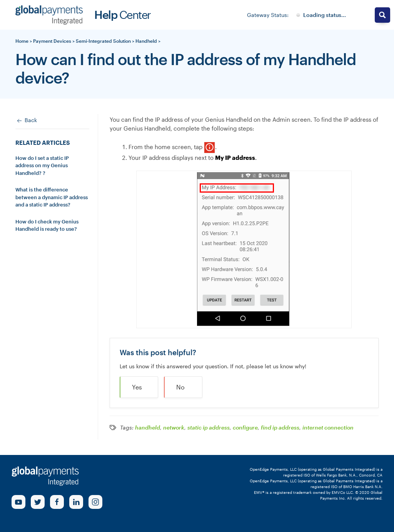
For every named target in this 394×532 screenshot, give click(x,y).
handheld (148, 428)
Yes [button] (137, 387)
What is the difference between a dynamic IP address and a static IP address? (52, 197)
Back (26, 121)
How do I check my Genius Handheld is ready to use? (47, 225)
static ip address (209, 428)
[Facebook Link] (57, 502)
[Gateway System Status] (321, 15)
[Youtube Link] (18, 502)
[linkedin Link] (76, 502)
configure (245, 428)
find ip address (280, 428)
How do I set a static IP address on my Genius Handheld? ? (42, 165)
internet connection (328, 428)
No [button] (180, 387)
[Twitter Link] (38, 502)
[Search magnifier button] (382, 15)
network (174, 428)
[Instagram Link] (95, 502)
